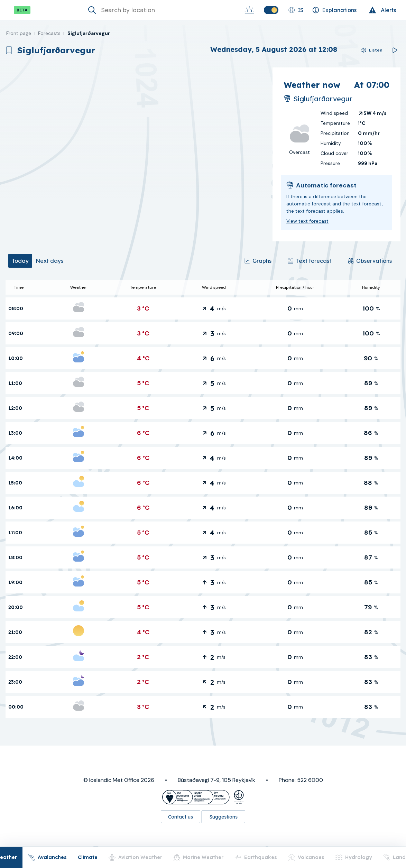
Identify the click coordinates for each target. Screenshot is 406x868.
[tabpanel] (203, 499)
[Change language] (296, 10)
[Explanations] (334, 10)
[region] (136, 154)
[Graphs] (258, 261)
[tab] (20, 261)
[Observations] (370, 261)
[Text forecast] (310, 261)
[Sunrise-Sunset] (249, 10)
